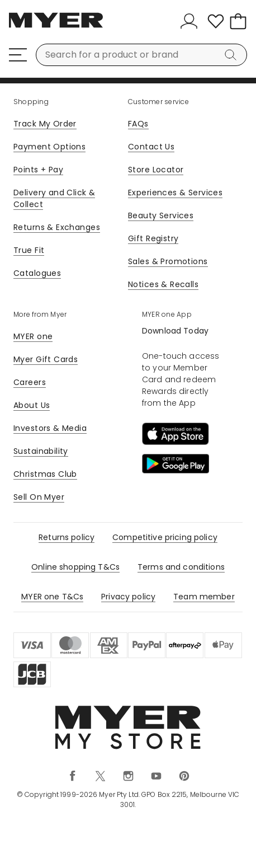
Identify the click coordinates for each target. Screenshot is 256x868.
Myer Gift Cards (46, 359)
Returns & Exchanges (57, 227)
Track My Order (45, 124)
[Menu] (18, 55)
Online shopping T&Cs (75, 567)
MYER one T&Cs (52, 597)
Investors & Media (50, 428)
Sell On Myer (39, 497)
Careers (30, 382)
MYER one (33, 336)
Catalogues (37, 273)
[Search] (233, 55)
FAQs (138, 124)
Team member (204, 597)
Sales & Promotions (168, 261)
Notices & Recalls (163, 284)
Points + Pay (38, 170)
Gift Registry (153, 238)
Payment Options (49, 147)
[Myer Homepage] (56, 26)
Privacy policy (128, 597)
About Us (32, 405)
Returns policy (67, 537)
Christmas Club (45, 474)
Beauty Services (161, 215)
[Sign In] (191, 21)
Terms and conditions (181, 567)
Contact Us (151, 147)
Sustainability (41, 451)
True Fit (29, 250)
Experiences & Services (175, 193)
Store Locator (156, 170)
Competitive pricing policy (165, 537)
